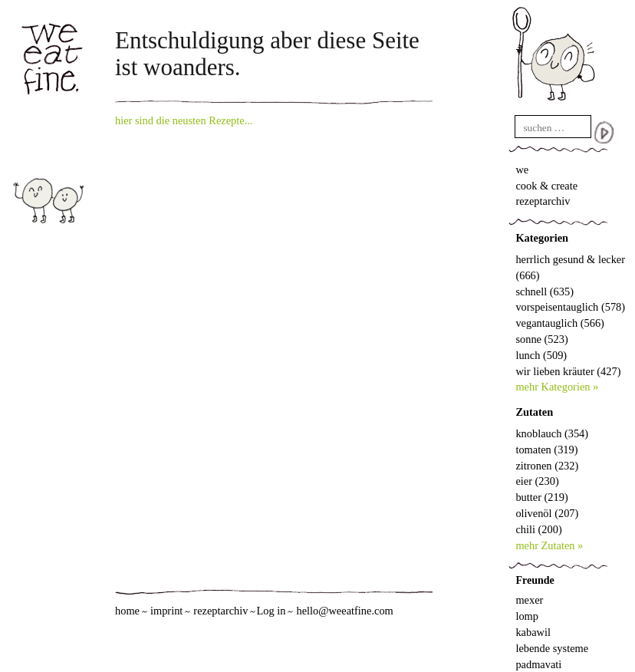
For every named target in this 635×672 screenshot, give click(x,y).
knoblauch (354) (552, 433)
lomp (527, 616)
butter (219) (541, 497)
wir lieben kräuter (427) (568, 371)
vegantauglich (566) (559, 323)
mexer (529, 600)
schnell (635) (545, 292)
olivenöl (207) (547, 513)
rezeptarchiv (543, 201)
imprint (166, 611)
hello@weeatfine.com (344, 611)
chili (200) (538, 529)
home (127, 611)
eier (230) (537, 481)
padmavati (538, 664)
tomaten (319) (546, 450)
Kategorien (542, 238)
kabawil (533, 632)
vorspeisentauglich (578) (570, 307)
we (522, 170)
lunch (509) (541, 355)
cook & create (546, 186)
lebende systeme (552, 648)
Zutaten (534, 412)
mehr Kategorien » (557, 387)
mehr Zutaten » (549, 545)
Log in (271, 611)
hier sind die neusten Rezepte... (184, 120)
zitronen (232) (547, 466)
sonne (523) (541, 339)
